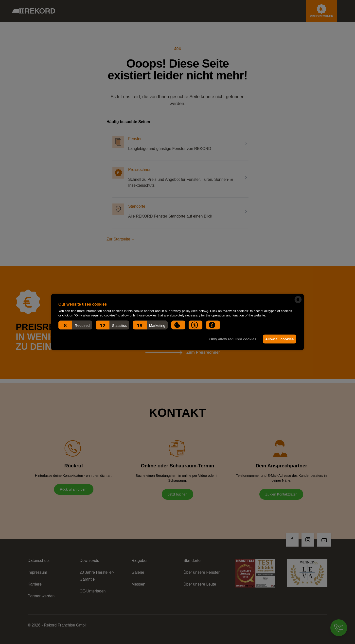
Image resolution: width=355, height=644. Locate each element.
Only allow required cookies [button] (231, 339)
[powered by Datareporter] (298, 300)
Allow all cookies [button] (279, 339)
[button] (75, 325)
